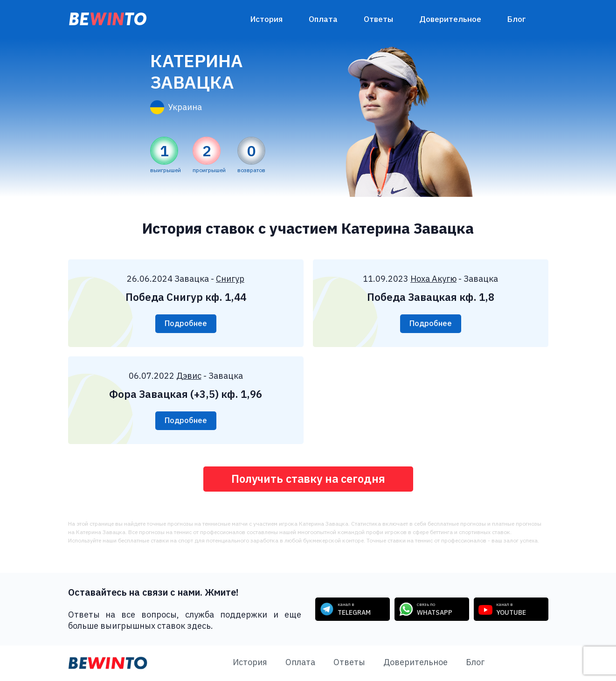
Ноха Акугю (433, 279)
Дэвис (189, 376)
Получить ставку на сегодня (308, 479)
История (266, 19)
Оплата (323, 19)
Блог (517, 19)
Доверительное (450, 19)
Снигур (230, 279)
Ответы (378, 19)
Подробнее (186, 324)
